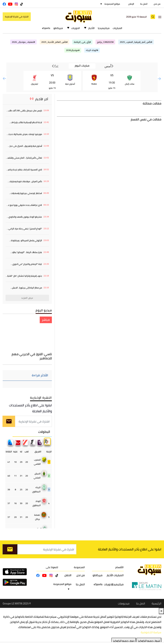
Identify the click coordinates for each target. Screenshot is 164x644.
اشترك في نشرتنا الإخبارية (17, 17)
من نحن (157, 4)
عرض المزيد (27, 298)
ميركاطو (58, 28)
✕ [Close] (161, 611)
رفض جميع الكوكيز (124, 641)
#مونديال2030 (73, 50)
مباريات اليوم (82, 66)
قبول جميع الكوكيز (149, 641)
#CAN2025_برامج (105, 42)
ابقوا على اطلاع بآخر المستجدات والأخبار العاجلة (30, 408)
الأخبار (91, 28)
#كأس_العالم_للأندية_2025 (54, 42)
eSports (46, 28)
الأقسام (119, 567)
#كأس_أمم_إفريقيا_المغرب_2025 (136, 42)
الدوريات (75, 28)
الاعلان (68, 575)
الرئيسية (156, 603)
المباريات (117, 28)
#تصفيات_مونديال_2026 (23, 42)
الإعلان (131, 4)
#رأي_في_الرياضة (82, 42)
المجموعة (79, 567)
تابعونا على (52, 567)
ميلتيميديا (104, 28)
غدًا (55, 66)
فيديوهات (124, 603)
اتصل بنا (144, 4)
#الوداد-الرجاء (92, 50)
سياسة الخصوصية (151, 632)
